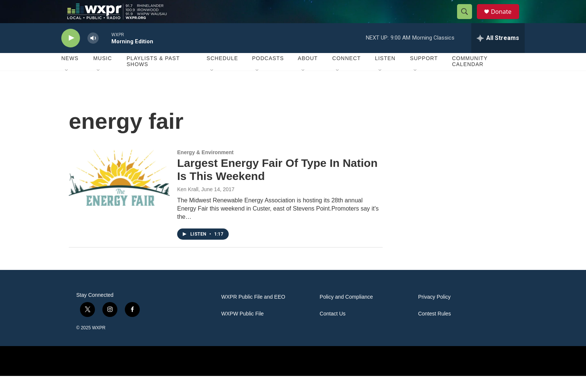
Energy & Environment (205, 168)
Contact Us (332, 330)
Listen (385, 75)
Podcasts (268, 75)
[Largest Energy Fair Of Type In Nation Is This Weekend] (119, 194)
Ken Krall (188, 205)
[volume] (93, 54)
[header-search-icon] (468, 20)
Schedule (222, 75)
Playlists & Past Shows (153, 78)
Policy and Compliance (346, 313)
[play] (71, 54)
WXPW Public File (243, 330)
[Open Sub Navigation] (67, 87)
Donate (506, 20)
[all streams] (498, 54)
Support (424, 75)
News (70, 75)
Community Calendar (470, 78)
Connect (346, 75)
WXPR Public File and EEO (253, 313)
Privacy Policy (434, 313)
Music (102, 75)
